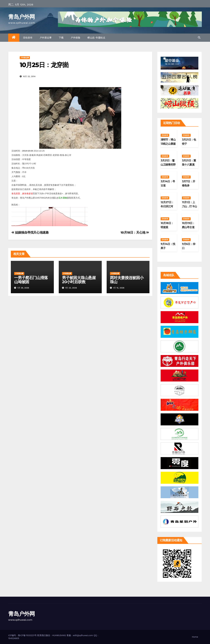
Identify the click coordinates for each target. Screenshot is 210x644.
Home (195, 637)
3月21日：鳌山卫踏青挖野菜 (168, 165)
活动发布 (28, 38)
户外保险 (75, 38)
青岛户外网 (21, 17)
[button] (199, 38)
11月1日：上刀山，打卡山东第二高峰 (189, 206)
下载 (61, 38)
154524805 (14, 638)
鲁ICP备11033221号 (27, 635)
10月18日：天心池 (135, 233)
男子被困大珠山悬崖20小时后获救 (79, 280)
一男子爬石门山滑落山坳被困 (31, 280)
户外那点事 (46, 38)
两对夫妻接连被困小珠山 (127, 280)
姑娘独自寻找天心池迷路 (30, 233)
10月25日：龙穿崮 (44, 65)
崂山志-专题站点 (96, 38)
